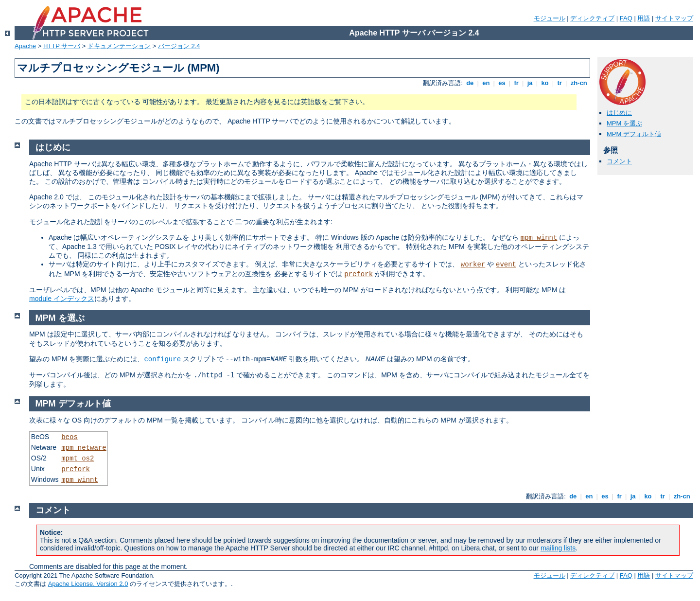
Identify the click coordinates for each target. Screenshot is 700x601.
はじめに (619, 113)
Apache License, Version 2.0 (88, 584)
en (486, 83)
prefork (359, 274)
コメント (619, 161)
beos (70, 437)
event (506, 265)
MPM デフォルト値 (634, 134)
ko (545, 83)
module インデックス (62, 299)
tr (560, 83)
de (470, 83)
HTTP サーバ (62, 46)
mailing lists (558, 548)
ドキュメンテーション (119, 46)
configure (162, 359)
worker (473, 265)
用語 (644, 18)
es (502, 83)
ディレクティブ (592, 18)
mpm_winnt (539, 238)
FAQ (626, 18)
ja (530, 83)
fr (516, 83)
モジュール (550, 18)
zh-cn (579, 83)
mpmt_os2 (78, 459)
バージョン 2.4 (179, 46)
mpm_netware (84, 448)
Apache (25, 46)
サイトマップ (674, 18)
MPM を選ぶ (624, 123)
